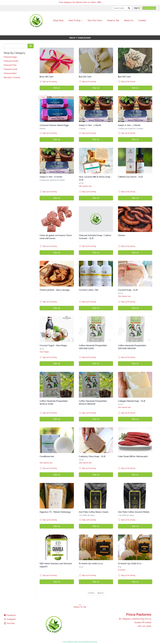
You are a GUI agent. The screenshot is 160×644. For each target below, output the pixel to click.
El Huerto (122, 570)
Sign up (57, 88)
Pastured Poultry (11, 61)
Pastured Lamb (11, 69)
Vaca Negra (44, 352)
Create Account (149, 8)
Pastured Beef (10, 73)
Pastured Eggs (10, 57)
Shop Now (58, 20)
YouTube (9, 623)
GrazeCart (94, 642)
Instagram (10, 619)
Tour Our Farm (95, 20)
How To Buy (75, 20)
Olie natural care (85, 186)
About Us (129, 20)
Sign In (137, 8)
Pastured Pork (10, 65)
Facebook (10, 615)
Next (100, 593)
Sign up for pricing (50, 82)
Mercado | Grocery (12, 77)
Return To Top (80, 606)
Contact (142, 20)
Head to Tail (113, 20)
